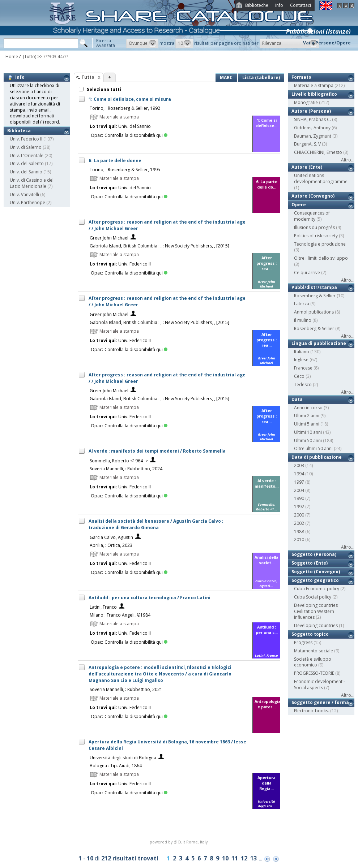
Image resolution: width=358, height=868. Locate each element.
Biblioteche (257, 5)
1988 (299, 532)
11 (235, 858)
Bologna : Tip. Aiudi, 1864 (116, 766)
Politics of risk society (316, 236)
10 (225, 858)
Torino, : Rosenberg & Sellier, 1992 (125, 108)
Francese (303, 368)
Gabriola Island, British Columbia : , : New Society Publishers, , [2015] (159, 246)
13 (253, 858)
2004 (299, 490)
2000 (299, 515)
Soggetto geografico (315, 580)
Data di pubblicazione (317, 457)
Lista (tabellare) (261, 77)
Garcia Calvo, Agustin (111, 537)
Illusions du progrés (314, 227)
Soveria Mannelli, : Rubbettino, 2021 (126, 689)
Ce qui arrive (307, 273)
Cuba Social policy (313, 597)
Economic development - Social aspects (319, 685)
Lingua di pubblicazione (319, 343)
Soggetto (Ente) (310, 563)
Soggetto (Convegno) (316, 572)
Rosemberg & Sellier (315, 296)
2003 (299, 465)
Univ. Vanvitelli (24, 195)
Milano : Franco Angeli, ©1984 (120, 615)
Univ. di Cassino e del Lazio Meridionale (32, 183)
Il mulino (303, 320)
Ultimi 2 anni (307, 416)
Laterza (302, 304)
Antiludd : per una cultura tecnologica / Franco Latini (150, 598)
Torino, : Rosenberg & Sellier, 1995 (125, 170)
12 (244, 858)
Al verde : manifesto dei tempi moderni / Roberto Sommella (157, 451)
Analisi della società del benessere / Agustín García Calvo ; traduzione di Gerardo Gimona (156, 524)
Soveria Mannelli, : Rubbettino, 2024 (126, 469)
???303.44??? (56, 57)
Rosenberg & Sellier (314, 329)
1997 (299, 482)
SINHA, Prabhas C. (312, 119)
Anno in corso (308, 408)
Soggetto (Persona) (314, 554)
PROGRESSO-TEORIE (314, 673)
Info (279, 5)
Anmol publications (314, 312)
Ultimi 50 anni (308, 441)
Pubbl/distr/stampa (314, 287)
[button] (142, 43)
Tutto (88, 77)
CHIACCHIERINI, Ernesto (318, 152)
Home (12, 57)
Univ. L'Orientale (27, 156)
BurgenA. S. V (307, 144)
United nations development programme (321, 178)
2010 (299, 539)
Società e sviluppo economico (313, 662)
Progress (303, 642)
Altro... (348, 160)
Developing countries (316, 625)
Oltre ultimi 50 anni (313, 448)
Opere (299, 205)
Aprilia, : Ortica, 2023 (111, 545)
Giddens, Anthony (312, 128)
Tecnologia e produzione (320, 244)
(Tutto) (29, 57)
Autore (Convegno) (313, 196)
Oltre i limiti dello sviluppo (321, 258)
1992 (299, 507)
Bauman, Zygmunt (313, 136)
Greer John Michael (109, 238)
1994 (299, 474)
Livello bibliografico (314, 94)
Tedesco (303, 385)
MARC (226, 77)
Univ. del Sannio (26, 172)
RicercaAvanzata (106, 43)
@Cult (180, 842)
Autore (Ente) (307, 167)
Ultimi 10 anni (308, 432)
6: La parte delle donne (115, 161)
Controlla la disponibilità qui (136, 135)
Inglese (301, 360)
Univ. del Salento (27, 163)
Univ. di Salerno (26, 147)
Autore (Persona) (311, 111)
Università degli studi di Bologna (123, 758)
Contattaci (301, 5)
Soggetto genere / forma (320, 702)
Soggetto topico (310, 634)
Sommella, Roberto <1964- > (119, 461)
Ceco (299, 376)
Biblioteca (19, 131)
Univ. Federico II (26, 139)
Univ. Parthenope (27, 202)
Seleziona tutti (103, 89)
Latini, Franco (103, 607)
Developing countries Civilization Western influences (316, 611)
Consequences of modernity (312, 216)
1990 (299, 498)
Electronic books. (312, 711)
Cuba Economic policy (317, 589)
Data (297, 399)
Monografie (306, 102)
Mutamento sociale (314, 651)
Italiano (302, 352)
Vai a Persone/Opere (327, 43)
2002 (299, 523)
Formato (301, 77)
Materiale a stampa (314, 85)
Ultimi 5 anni (307, 424)
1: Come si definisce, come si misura (130, 99)
